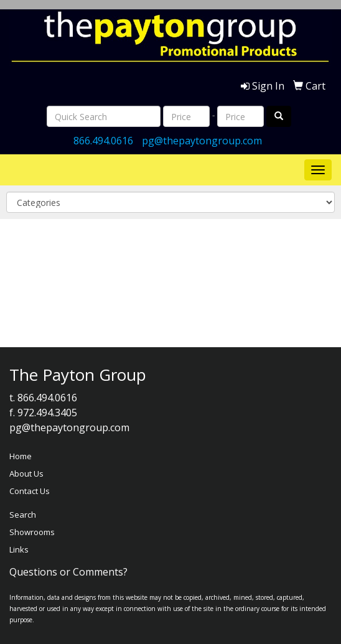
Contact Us (30, 491)
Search (23, 515)
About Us (26, 474)
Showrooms (32, 532)
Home (21, 456)
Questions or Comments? (68, 572)
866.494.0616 (103, 141)
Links (19, 549)
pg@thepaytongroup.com (202, 141)
